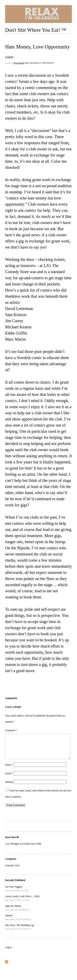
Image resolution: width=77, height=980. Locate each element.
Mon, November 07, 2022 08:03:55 (40, 63)
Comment (11, 730)
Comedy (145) (12, 870)
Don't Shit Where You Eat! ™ (36, 30)
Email (9, 778)
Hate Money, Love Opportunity (37, 47)
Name (9, 770)
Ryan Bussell (19, 63)
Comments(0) (11, 698)
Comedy (9, 57)
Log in (8, 952)
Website (9, 787)
